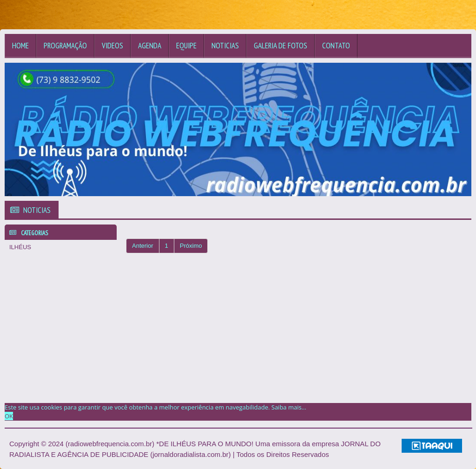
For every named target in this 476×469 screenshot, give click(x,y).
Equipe (186, 46)
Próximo (191, 246)
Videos (112, 46)
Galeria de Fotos (281, 46)
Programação (65, 46)
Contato (336, 46)
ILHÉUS (20, 247)
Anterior (143, 246)
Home (20, 46)
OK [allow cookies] (9, 416)
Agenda (150, 46)
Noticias (225, 46)
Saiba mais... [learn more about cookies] (289, 407)
